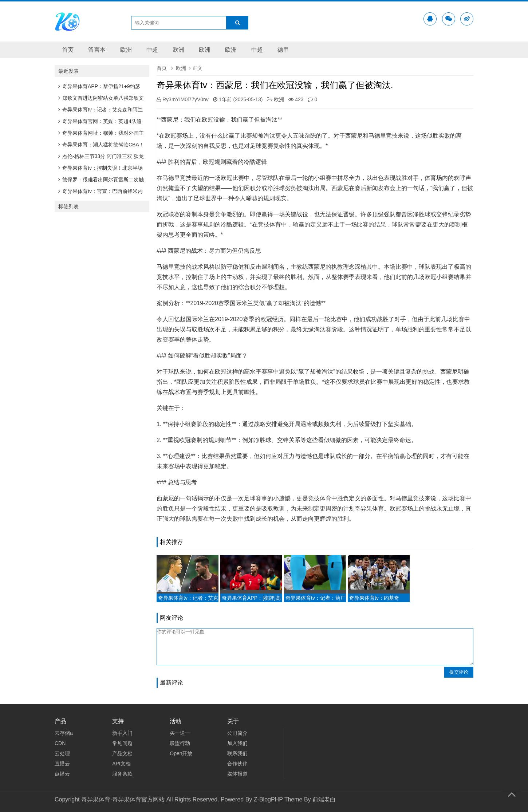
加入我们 (237, 743)
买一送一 (180, 733)
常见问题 (122, 743)
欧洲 (126, 50)
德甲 (283, 50)
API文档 (121, 764)
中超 (152, 50)
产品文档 (122, 753)
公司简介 (237, 733)
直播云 (62, 764)
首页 (68, 50)
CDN (60, 743)
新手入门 (122, 733)
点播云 (62, 774)
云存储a (64, 733)
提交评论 (459, 672)
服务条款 (122, 774)
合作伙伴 (237, 764)
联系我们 (237, 753)
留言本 (97, 50)
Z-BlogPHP (268, 799)
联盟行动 (180, 743)
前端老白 (324, 799)
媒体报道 (237, 774)
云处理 (62, 753)
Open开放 (181, 753)
